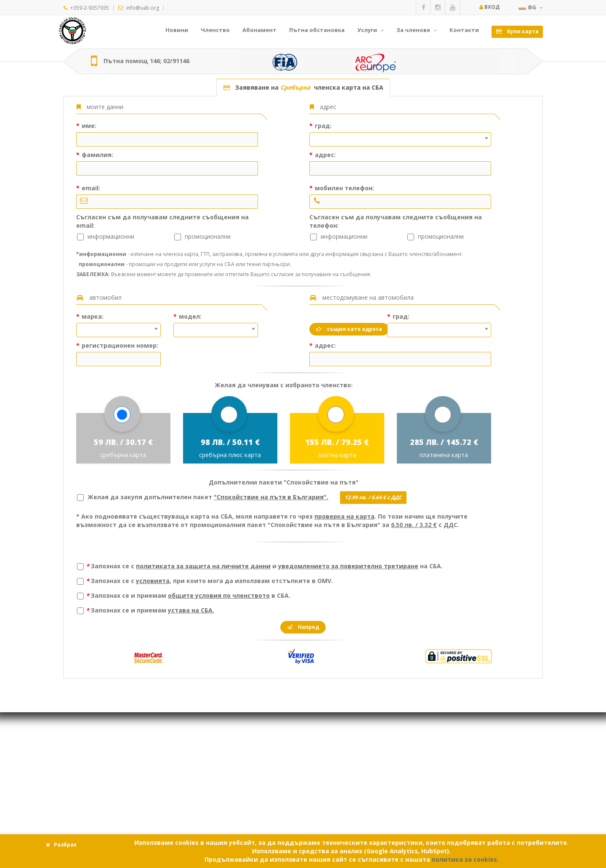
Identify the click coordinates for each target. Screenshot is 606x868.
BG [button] (531, 7)
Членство (215, 30)
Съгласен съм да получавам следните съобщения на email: (162, 221)
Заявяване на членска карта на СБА (303, 87)
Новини (177, 30)
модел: (189, 316)
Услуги (371, 30)
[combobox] (400, 139)
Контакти (464, 30)
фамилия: (97, 155)
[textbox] (400, 133)
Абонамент (259, 30)
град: (322, 126)
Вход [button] (489, 7)
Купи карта (517, 31)
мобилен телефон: (344, 188)
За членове (417, 30)
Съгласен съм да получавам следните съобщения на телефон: (396, 221)
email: (90, 188)
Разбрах (61, 845)
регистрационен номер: (119, 345)
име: (88, 126)
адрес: (324, 155)
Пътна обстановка (317, 30)
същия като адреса (349, 329)
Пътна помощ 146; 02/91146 (146, 61)
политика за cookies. (465, 859)
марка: (92, 316)
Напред (303, 627)
